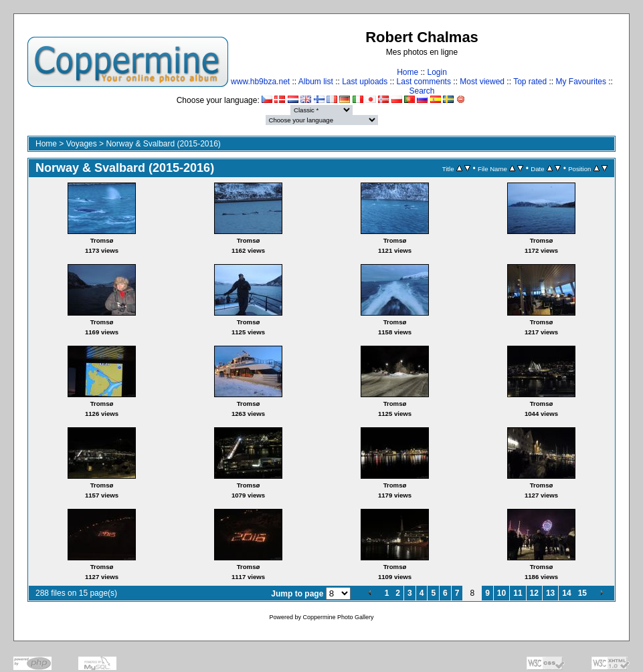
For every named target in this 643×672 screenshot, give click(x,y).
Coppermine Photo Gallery (338, 617)
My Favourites (581, 82)
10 (501, 593)
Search (422, 91)
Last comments (424, 82)
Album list (316, 82)
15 (582, 593)
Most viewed (482, 82)
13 (550, 593)
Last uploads (365, 82)
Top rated (530, 82)
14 (566, 593)
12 (534, 593)
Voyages (82, 144)
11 (518, 593)
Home (407, 72)
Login (437, 72)
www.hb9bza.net (260, 82)
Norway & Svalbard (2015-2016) (163, 144)
